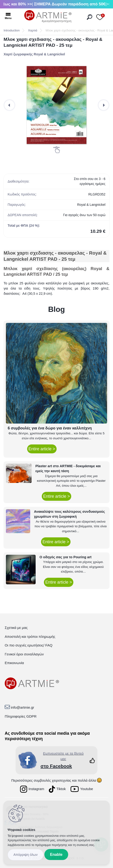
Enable (56, 855)
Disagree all (26, 855)
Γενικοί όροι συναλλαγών (24, 654)
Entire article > (42, 449)
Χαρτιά (33, 30)
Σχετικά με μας (16, 628)
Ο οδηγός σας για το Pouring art (65, 557)
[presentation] (9, 105)
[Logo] (48, 16)
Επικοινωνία (14, 663)
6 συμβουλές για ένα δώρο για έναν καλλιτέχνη (50, 428)
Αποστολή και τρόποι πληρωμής (30, 637)
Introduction (12, 30)
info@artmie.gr (23, 707)
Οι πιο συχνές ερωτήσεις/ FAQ (29, 645)
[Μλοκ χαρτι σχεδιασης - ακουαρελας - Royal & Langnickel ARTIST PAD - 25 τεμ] (56, 105)
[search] (90, 17)
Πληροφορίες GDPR (21, 716)
